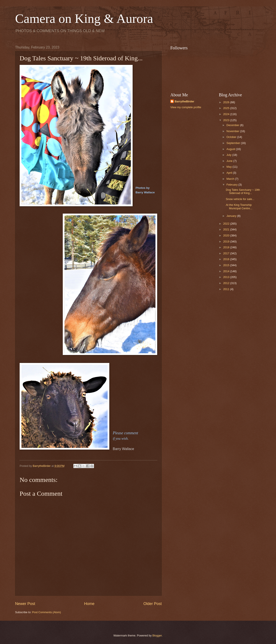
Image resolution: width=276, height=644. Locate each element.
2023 (227, 120)
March (231, 179)
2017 (227, 253)
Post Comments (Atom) (47, 612)
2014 (227, 271)
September (234, 143)
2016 (227, 259)
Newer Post (25, 604)
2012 (227, 283)
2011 (227, 289)
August (231, 149)
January (232, 216)
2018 (227, 247)
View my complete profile (186, 107)
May (229, 167)
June (230, 161)
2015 (227, 265)
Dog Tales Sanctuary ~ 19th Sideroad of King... (243, 191)
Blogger (157, 635)
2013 (227, 277)
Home (89, 604)
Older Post (153, 604)
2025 (227, 108)
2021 (227, 229)
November (233, 131)
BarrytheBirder (184, 101)
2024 (227, 114)
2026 (227, 102)
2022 (227, 224)
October (232, 137)
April (230, 173)
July (229, 155)
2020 (227, 235)
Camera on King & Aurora (84, 19)
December (233, 125)
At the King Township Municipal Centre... (239, 206)
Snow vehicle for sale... (240, 199)
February (232, 185)
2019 (227, 241)
